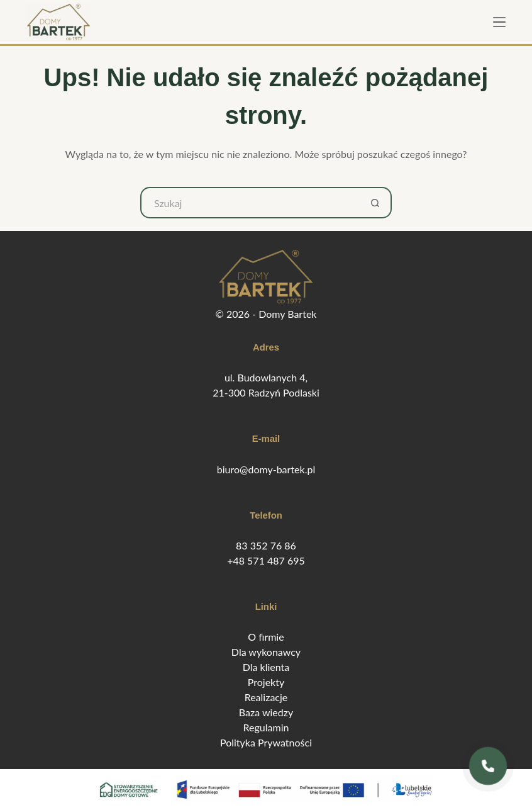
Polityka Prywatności (266, 742)
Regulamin (266, 727)
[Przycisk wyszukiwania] (376, 203)
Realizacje (266, 697)
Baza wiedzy (266, 712)
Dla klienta (266, 667)
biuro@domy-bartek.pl (266, 469)
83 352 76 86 (266, 545)
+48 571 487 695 (266, 560)
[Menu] (499, 22)
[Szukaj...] (250, 203)
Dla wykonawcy (266, 652)
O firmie (266, 637)
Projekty (266, 682)
